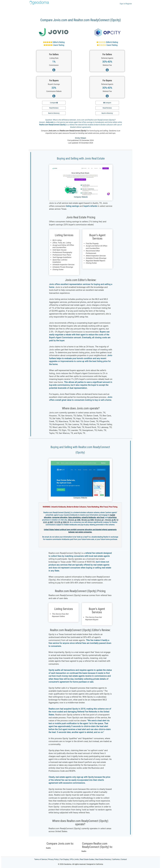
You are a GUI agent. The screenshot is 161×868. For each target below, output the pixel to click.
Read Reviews (54, 108)
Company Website (81, 197)
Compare (54, 103)
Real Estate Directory (103, 859)
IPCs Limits (74, 859)
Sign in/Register (126, 4)
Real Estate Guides (87, 859)
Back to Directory (54, 113)
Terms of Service (41, 859)
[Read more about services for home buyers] (54, 97)
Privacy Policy (53, 859)
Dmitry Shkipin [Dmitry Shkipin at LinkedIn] (81, 138)
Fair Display (64, 859)
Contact (124, 859)
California (116, 859)
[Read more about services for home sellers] (54, 71)
